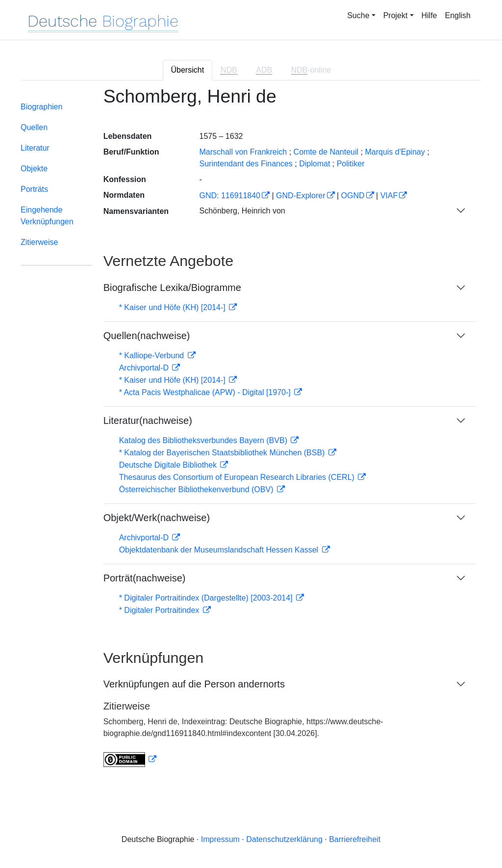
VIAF (389, 196)
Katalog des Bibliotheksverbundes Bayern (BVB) (204, 440)
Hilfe (429, 15)
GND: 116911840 (230, 196)
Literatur (35, 148)
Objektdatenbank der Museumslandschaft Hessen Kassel (220, 550)
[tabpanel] (251, 433)
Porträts (34, 189)
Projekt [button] (396, 15)
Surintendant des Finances (246, 164)
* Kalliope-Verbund (153, 355)
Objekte (34, 169)
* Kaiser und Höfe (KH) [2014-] (173, 307)
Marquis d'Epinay (395, 152)
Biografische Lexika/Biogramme (172, 288)
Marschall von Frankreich (243, 152)
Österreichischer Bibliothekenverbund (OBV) (197, 489)
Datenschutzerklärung (284, 839)
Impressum (220, 839)
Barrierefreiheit (355, 839)
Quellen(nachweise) (147, 336)
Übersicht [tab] (188, 70)
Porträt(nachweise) (145, 578)
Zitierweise (39, 242)
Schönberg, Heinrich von (242, 211)
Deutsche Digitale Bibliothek (169, 465)
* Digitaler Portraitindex (160, 610)
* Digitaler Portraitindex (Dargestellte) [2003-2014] (207, 598)
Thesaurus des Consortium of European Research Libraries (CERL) (238, 477)
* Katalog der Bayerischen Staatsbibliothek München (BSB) (223, 453)
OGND (353, 196)
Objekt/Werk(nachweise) (157, 518)
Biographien (41, 107)
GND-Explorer (301, 196)
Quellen (34, 127)
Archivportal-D (145, 368)
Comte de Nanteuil (326, 152)
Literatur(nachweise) (148, 421)
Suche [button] (358, 15)
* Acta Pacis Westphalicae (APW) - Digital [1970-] (206, 392)
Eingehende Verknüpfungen (47, 216)
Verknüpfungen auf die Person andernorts (194, 684)
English (458, 15)
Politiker (351, 164)
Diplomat (314, 164)
